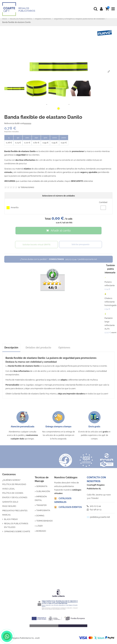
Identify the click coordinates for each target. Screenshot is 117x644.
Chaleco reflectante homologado (111, 302)
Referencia (9, 123)
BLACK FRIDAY (11, 519)
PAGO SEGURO (9, 506)
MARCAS (6, 515)
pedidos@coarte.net (100, 517)
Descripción (11, 348)
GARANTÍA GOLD (10, 502)
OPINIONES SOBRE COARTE (17, 531)
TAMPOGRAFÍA (43, 510)
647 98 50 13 (94, 509)
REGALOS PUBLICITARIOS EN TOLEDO (16, 525)
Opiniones (64, 348)
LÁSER (39, 526)
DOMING (40, 516)
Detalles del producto (38, 348)
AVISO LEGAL (9, 489)
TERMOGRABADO (44, 521)
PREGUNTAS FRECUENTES (15, 511)
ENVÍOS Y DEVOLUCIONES (15, 497)
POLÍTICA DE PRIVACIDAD (14, 484)
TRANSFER (41, 505)
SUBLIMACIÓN (43, 491)
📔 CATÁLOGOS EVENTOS (68, 507)
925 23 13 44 (94, 506)
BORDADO (41, 531)
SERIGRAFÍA (42, 486)
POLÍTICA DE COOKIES (13, 493)
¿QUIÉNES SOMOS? (11, 480)
